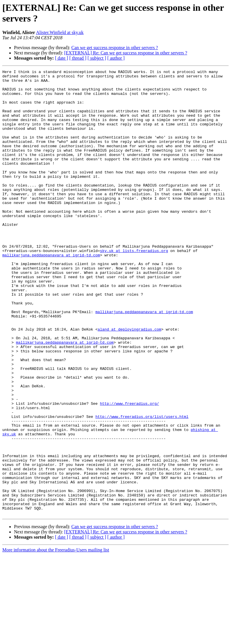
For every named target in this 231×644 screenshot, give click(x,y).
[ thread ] (78, 58)
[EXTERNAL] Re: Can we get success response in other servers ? (126, 53)
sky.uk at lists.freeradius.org (134, 287)
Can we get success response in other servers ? (115, 48)
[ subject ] (97, 58)
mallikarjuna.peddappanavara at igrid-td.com (51, 292)
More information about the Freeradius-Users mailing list (56, 639)
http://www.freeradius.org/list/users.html (142, 486)
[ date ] (62, 58)
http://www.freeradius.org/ (129, 471)
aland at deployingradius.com (129, 382)
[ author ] (116, 58)
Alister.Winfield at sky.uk (60, 32)
